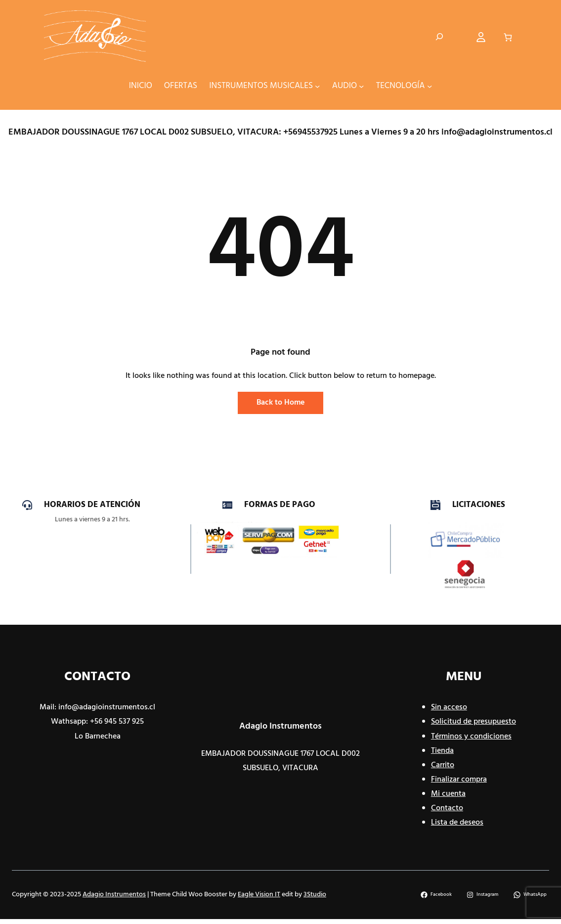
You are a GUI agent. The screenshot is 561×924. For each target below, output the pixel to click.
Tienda (442, 751)
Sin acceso (449, 707)
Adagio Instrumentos (280, 726)
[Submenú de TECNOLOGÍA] (430, 86)
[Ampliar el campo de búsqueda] (439, 37)
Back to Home (280, 403)
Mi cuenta (448, 794)
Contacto (447, 808)
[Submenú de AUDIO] (361, 86)
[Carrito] (508, 37)
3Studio (315, 895)
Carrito (443, 765)
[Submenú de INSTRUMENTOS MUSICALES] (317, 86)
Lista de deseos (457, 823)
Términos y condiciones (471, 737)
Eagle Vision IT (259, 895)
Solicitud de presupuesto (474, 722)
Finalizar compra (459, 780)
